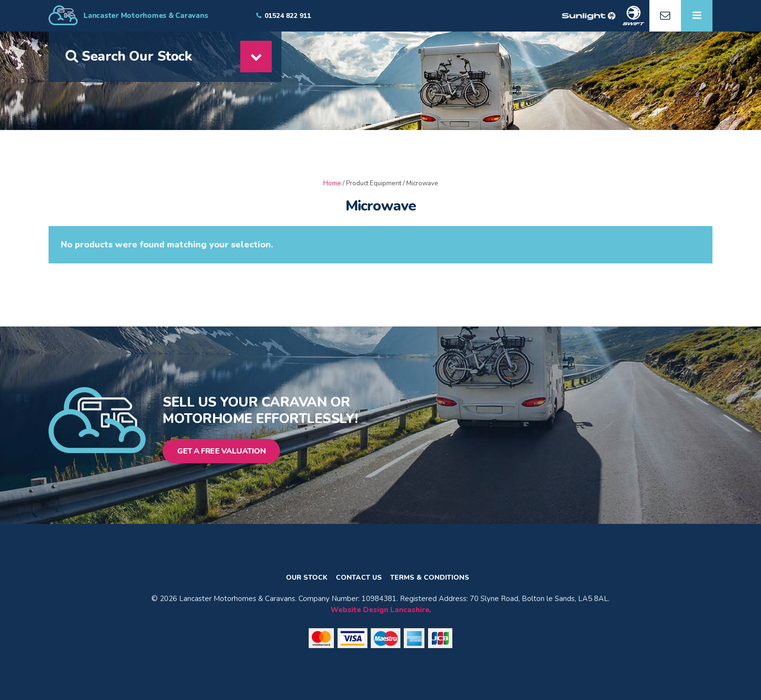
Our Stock (307, 578)
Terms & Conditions (430, 578)
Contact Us (359, 578)
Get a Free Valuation (221, 451)
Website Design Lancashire (380, 610)
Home (332, 183)
